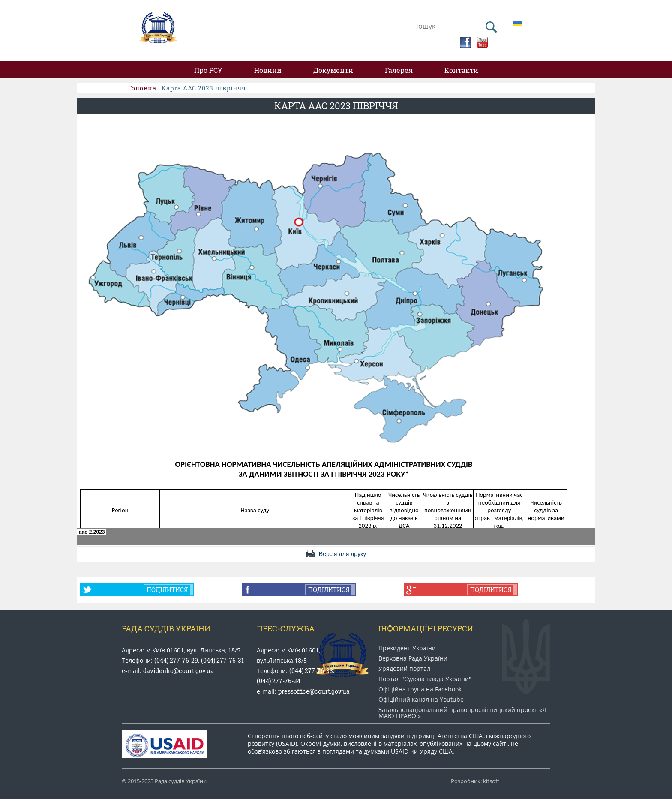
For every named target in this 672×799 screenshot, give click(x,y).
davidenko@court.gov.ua (178, 671)
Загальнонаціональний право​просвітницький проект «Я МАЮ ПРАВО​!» (462, 713)
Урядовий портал (404, 669)
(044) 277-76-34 (279, 681)
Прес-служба (286, 628)
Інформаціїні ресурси (426, 628)
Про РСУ (208, 70)
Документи (333, 70)
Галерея (399, 70)
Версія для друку (342, 554)
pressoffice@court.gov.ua (314, 691)
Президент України (407, 648)
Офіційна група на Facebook (420, 689)
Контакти (461, 70)
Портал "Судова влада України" (425, 679)
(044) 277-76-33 (311, 671)
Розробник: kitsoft (475, 781)
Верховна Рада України (413, 658)
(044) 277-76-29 (176, 660)
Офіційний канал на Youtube (421, 700)
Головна (142, 88)
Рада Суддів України (166, 628)
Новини (268, 70)
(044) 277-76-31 (222, 660)
